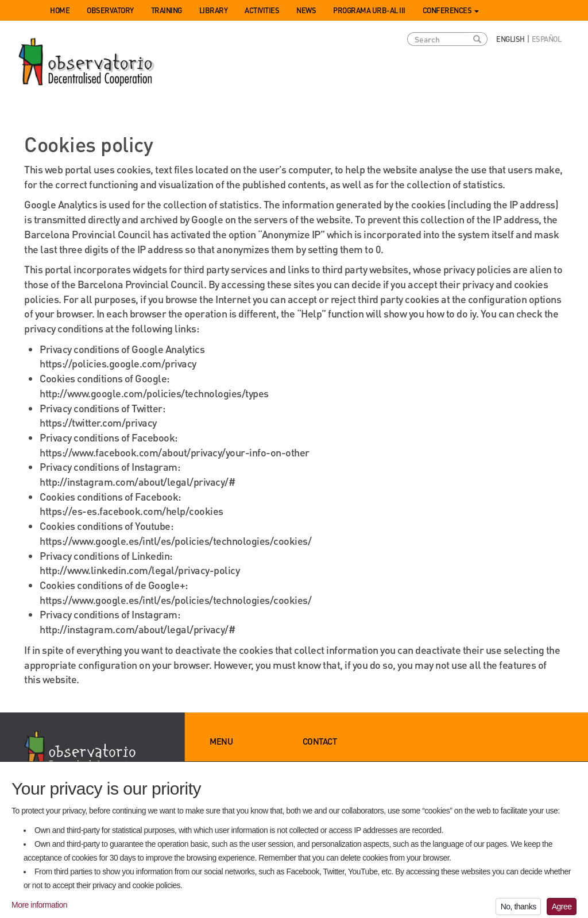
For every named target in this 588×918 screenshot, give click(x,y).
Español (547, 39)
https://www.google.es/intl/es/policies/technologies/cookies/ (175, 541)
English (510, 39)
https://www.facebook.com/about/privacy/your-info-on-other (175, 452)
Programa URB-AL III (369, 10)
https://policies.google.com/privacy (118, 363)
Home (60, 10)
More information (39, 911)
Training (167, 10)
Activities (262, 10)
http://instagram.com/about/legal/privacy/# (137, 481)
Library (214, 10)
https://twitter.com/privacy (98, 422)
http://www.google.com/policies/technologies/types (154, 393)
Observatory (110, 10)
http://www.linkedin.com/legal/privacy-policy (140, 570)
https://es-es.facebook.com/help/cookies (131, 511)
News (306, 10)
